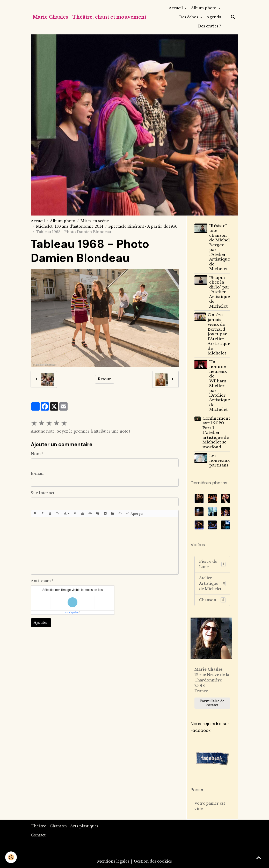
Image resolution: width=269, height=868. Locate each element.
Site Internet (43, 493)
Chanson (212, 600)
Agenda (214, 17)
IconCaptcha (72, 612)
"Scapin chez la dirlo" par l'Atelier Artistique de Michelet (220, 292)
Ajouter (41, 622)
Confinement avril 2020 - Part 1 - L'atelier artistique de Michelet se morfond (216, 433)
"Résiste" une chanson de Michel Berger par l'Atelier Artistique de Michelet (220, 247)
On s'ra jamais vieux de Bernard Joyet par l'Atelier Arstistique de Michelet (219, 334)
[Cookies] (11, 857)
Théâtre (38, 826)
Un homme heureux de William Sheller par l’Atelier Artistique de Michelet (220, 386)
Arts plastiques (84, 826)
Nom (36, 454)
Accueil (176, 8)
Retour (104, 379)
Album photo (204, 8)
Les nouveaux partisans (219, 460)
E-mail (37, 473)
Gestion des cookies (153, 861)
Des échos (189, 17)
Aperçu (134, 514)
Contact (38, 835)
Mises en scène (95, 221)
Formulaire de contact (212, 703)
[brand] (89, 17)
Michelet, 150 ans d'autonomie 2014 (70, 226)
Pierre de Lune (212, 564)
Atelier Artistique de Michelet (212, 583)
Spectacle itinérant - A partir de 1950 (143, 226)
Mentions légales (113, 861)
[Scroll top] (259, 858)
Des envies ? (210, 26)
